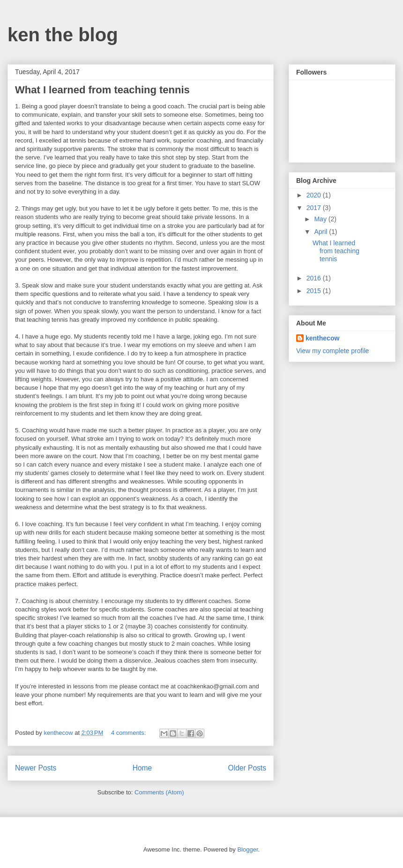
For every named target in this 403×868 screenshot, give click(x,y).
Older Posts (247, 768)
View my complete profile (332, 351)
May (321, 219)
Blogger (247, 849)
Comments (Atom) (159, 792)
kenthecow (322, 338)
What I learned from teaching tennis (102, 90)
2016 (315, 278)
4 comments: (129, 733)
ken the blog (63, 35)
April (321, 232)
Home (142, 768)
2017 (315, 208)
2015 (315, 291)
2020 (315, 195)
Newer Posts (36, 768)
